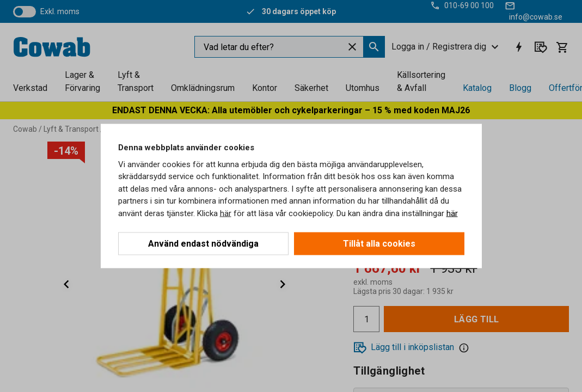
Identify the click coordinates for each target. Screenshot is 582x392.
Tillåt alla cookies (379, 244)
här (226, 213)
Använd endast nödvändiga (203, 244)
